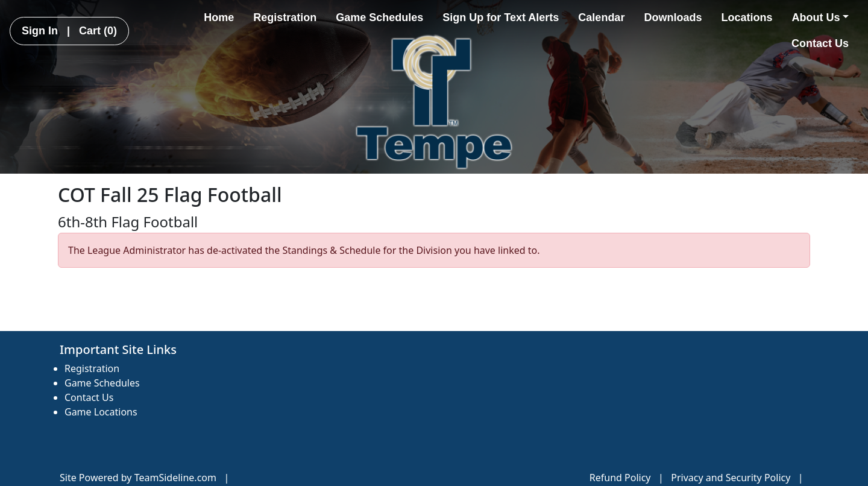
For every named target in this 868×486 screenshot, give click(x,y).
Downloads (673, 17)
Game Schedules (379, 17)
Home (219, 17)
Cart (98, 31)
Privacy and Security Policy (731, 478)
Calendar (601, 17)
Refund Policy (620, 478)
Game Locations (101, 412)
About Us (820, 17)
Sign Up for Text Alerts (501, 17)
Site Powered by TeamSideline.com (138, 478)
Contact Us (820, 43)
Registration (285, 17)
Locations (747, 17)
